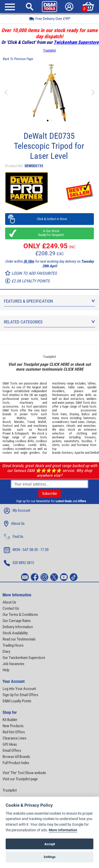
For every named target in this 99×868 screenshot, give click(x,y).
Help (6, 670)
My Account (17, 511)
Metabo (19, 422)
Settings (50, 857)
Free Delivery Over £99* (50, 19)
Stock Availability (15, 633)
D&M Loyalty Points (17, 701)
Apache (79, 453)
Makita (21, 418)
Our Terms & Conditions (20, 615)
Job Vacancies (13, 664)
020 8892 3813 (19, 563)
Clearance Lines (14, 738)
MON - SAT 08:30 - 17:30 (26, 550)
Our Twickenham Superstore (24, 658)
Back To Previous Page (18, 59)
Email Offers (12, 751)
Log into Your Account (19, 689)
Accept (50, 844)
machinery (26, 403)
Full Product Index (16, 763)
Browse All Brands (16, 757)
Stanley (74, 414)
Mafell (42, 422)
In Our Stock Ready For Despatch (50, 233)
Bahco (86, 414)
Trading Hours (13, 645)
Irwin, (64, 414)
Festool (8, 426)
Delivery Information (18, 627)
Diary (6, 652)
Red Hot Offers (14, 732)
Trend (31, 422)
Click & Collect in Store (50, 219)
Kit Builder (10, 720)
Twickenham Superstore (76, 42)
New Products (13, 726)
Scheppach (22, 433)
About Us (14, 524)
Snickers (67, 453)
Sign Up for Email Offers (20, 695)
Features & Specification (50, 301)
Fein (23, 426)
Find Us (14, 537)
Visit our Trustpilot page (20, 779)
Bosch (7, 422)
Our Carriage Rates (17, 621)
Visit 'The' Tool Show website (24, 773)
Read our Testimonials (19, 639)
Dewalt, (42, 418)
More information (63, 830)
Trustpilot (50, 50)
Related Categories (50, 322)
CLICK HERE (59, 364)
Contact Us (11, 608)
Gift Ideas (10, 744)
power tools (29, 399)
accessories (11, 406)
